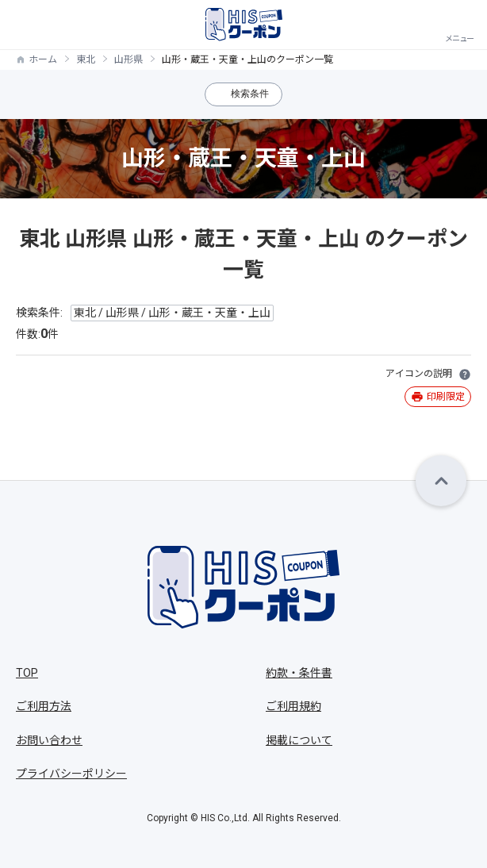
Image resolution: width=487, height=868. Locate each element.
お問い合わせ (49, 740)
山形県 (128, 60)
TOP (27, 673)
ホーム (43, 60)
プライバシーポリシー (71, 774)
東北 (86, 60)
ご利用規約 (293, 706)
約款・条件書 (299, 673)
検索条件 (250, 94)
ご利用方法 (44, 706)
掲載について (299, 740)
